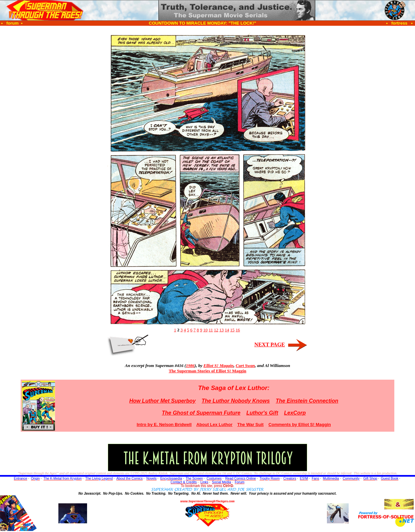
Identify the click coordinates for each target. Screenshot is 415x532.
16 (238, 330)
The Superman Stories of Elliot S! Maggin (208, 371)
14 (227, 330)
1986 (190, 365)
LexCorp (295, 413)
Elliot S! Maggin (219, 365)
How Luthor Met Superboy (162, 401)
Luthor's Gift (262, 413)
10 (205, 330)
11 (211, 330)
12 (216, 330)
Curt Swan (245, 365)
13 (222, 330)
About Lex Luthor (214, 424)
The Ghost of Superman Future (201, 413)
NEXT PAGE (270, 344)
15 (232, 330)
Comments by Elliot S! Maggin (300, 424)
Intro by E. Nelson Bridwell (164, 424)
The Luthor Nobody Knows (236, 401)
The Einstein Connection (307, 401)
